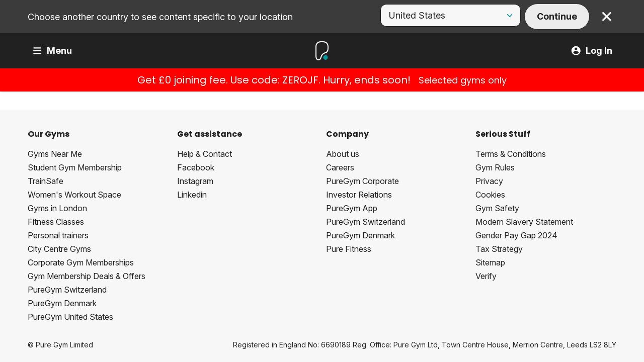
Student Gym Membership (75, 167)
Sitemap (490, 262)
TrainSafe (46, 181)
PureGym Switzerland (67, 290)
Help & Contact (205, 154)
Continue (557, 16)
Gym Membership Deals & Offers (87, 276)
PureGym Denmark (62, 303)
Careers (340, 167)
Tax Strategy (499, 249)
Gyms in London (57, 208)
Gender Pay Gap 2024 (516, 235)
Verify (486, 276)
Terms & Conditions (511, 154)
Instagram (195, 181)
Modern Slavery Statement (524, 222)
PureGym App (352, 208)
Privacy (489, 181)
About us (343, 154)
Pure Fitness (349, 249)
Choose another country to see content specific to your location (160, 17)
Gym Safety (497, 208)
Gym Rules (495, 167)
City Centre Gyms (59, 249)
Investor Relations (359, 195)
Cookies (490, 195)
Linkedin (192, 195)
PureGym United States (70, 317)
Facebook (196, 167)
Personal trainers (58, 235)
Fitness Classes (56, 222)
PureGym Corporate (363, 181)
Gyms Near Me (55, 154)
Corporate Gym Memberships (81, 262)
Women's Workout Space (74, 195)
